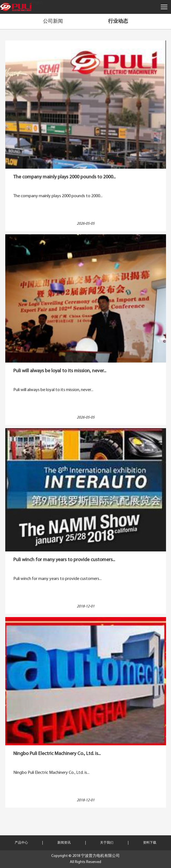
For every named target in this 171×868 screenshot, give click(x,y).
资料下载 (150, 843)
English (37, 3)
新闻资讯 (64, 843)
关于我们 (107, 843)
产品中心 (21, 843)
